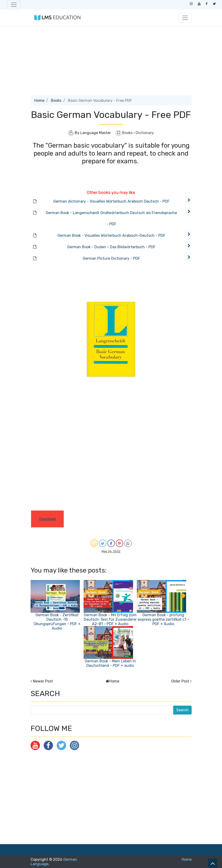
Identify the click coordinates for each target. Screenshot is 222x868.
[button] (188, 200)
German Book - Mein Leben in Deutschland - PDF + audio (110, 663)
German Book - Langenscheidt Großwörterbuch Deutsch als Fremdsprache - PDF (111, 218)
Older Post (180, 681)
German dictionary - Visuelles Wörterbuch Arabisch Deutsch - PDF (111, 201)
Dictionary (145, 133)
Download (47, 519)
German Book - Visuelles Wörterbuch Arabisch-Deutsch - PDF (111, 235)
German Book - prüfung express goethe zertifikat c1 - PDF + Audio (163, 619)
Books (56, 100)
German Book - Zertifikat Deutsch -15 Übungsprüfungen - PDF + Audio (57, 622)
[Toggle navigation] (14, 5)
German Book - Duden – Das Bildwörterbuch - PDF (111, 247)
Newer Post (43, 681)
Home (39, 100)
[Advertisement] (111, 63)
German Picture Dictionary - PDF (111, 258)
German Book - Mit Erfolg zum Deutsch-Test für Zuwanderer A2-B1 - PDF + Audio (110, 619)
